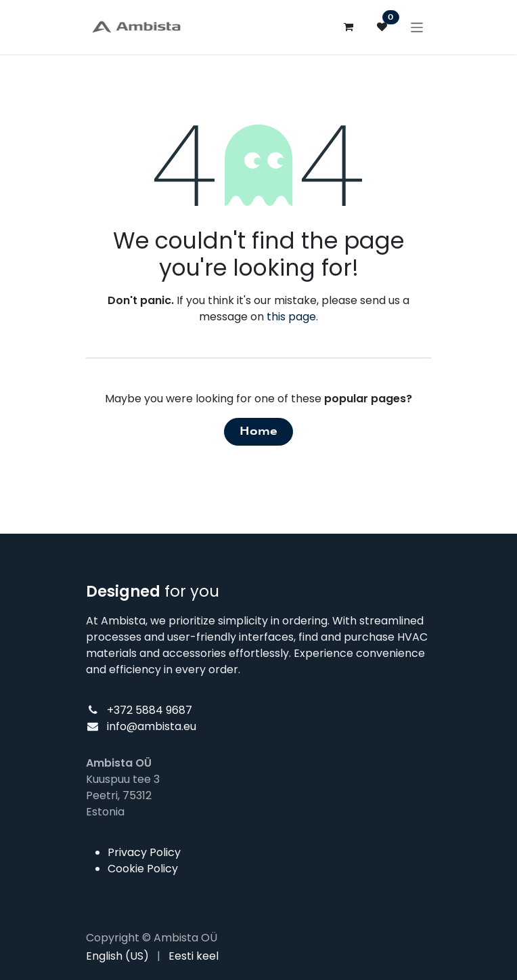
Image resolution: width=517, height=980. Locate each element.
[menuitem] (117, 956)
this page (291, 317)
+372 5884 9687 (150, 710)
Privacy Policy (144, 852)
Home (258, 431)
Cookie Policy (143, 869)
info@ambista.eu (152, 726)
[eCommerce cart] (349, 27)
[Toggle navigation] (417, 27)
